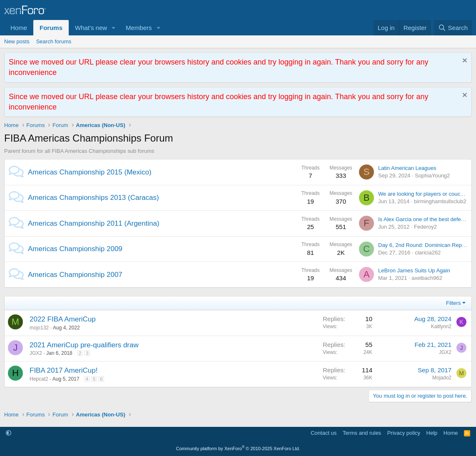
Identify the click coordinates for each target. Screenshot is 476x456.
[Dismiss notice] (464, 61)
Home (19, 28)
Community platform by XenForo (238, 449)
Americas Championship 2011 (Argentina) (94, 223)
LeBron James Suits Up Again (414, 270)
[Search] (453, 28)
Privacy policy (404, 433)
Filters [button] (453, 303)
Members (139, 28)
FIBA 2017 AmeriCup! (64, 370)
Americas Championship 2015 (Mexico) (90, 172)
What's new (91, 28)
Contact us (324, 433)
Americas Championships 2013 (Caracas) (93, 198)
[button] (114, 28)
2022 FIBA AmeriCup (63, 319)
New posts (17, 41)
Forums (51, 28)
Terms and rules (362, 433)
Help (432, 433)
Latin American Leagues (407, 168)
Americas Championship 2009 (75, 249)
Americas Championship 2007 (75, 275)
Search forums (54, 41)
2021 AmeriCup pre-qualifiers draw (84, 345)
